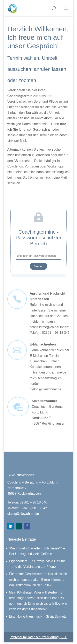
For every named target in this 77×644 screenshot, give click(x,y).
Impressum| (18, 637)
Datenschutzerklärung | (44, 637)
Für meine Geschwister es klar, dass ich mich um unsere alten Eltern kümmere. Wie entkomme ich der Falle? (38, 579)
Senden (39, 266)
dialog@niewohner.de (23, 514)
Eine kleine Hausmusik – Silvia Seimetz (38, 616)
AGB (64, 637)
